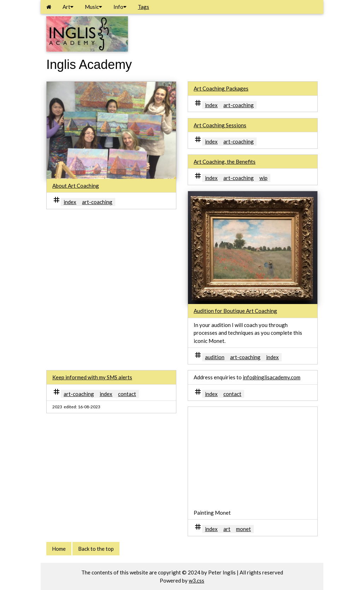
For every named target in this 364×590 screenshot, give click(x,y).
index (70, 202)
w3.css (196, 580)
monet (243, 529)
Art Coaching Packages (221, 88)
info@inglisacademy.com (272, 377)
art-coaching (97, 202)
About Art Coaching (76, 186)
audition (215, 357)
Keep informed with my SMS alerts (92, 377)
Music (93, 7)
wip (263, 178)
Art (68, 7)
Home (59, 549)
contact (127, 394)
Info (120, 7)
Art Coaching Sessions (220, 125)
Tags (143, 7)
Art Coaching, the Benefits (225, 162)
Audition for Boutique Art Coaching (235, 311)
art (227, 529)
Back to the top (96, 549)
